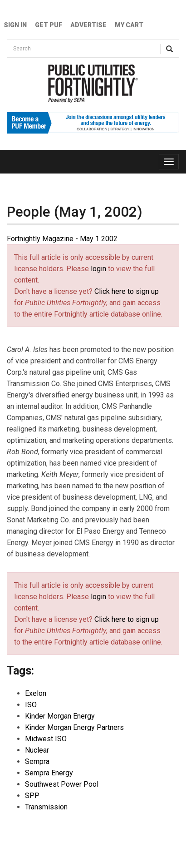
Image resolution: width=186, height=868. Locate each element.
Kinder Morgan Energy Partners (74, 727)
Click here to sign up (127, 291)
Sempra (37, 761)
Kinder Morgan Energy (60, 716)
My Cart (129, 25)
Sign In (15, 25)
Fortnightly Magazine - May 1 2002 (62, 239)
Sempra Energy (49, 773)
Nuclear (37, 750)
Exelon (36, 693)
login (98, 269)
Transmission (46, 807)
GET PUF (49, 25)
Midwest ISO (46, 739)
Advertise (88, 25)
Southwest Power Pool (62, 784)
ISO (31, 705)
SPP (32, 796)
